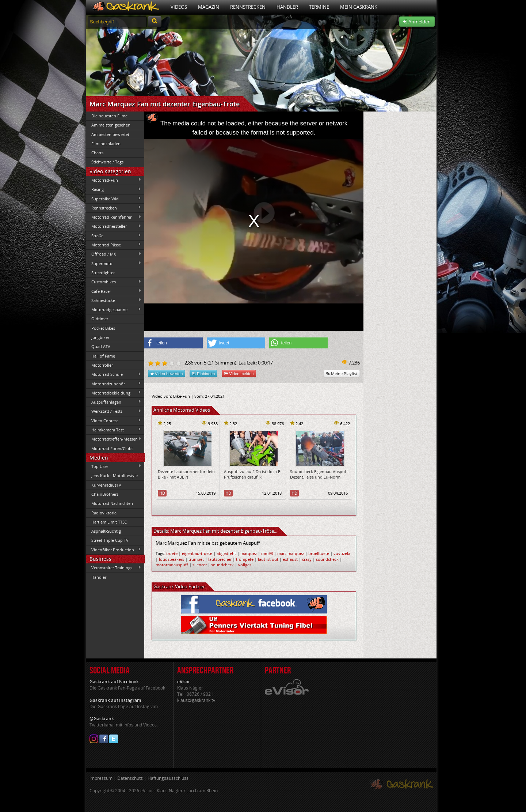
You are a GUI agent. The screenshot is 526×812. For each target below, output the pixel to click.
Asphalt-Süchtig (106, 531)
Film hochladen (106, 143)
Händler (287, 7)
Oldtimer (100, 319)
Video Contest (114, 420)
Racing (114, 189)
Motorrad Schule (114, 374)
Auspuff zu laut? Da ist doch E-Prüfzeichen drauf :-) (253, 474)
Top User (114, 466)
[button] (174, 343)
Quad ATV (101, 346)
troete (172, 553)
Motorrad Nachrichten (112, 503)
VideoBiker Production (114, 549)
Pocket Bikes (103, 328)
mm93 (267, 553)
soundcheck (327, 559)
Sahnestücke (114, 300)
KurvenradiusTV (106, 485)
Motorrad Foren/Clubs (112, 448)
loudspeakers (171, 559)
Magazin (209, 7)
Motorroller (102, 365)
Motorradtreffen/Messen (114, 439)
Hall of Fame (103, 356)
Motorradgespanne (114, 310)
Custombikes (114, 282)
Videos (179, 7)
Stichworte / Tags (107, 162)
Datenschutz (130, 778)
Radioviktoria (104, 513)
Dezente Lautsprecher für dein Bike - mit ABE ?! (186, 474)
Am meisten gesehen (111, 125)
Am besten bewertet (110, 134)
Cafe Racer (114, 291)
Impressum (101, 778)
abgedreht (226, 553)
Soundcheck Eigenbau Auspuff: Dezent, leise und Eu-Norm (319, 474)
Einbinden (203, 373)
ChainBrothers (105, 494)
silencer (200, 565)
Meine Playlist (342, 373)
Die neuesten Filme (109, 116)
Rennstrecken (248, 7)
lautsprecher (220, 559)
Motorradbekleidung (114, 393)
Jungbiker (100, 337)
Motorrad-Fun (114, 180)
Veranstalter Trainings (114, 568)
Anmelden (417, 22)
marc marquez (291, 553)
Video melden (239, 373)
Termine (319, 7)
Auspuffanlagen (114, 402)
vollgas (245, 565)
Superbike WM (114, 199)
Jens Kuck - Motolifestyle (115, 475)
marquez (249, 553)
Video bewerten (167, 373)
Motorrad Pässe (114, 245)
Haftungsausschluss (168, 778)
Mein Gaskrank (359, 7)
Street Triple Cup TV (110, 540)
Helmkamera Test (114, 430)
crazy (307, 559)
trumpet (196, 559)
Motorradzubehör (114, 384)
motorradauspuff (172, 565)
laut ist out (268, 559)
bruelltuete (319, 553)
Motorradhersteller (114, 226)
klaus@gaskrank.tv (196, 700)
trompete (245, 559)
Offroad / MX (114, 254)
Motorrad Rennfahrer (114, 217)
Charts (97, 153)
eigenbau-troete (197, 553)
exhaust (290, 559)
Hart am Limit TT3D (109, 522)
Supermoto (114, 263)
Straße (114, 235)
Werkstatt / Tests (114, 411)
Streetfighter (103, 273)
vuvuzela (342, 553)
